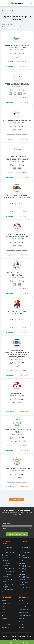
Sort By (9, 642)
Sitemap (22, 621)
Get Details (24, 66)
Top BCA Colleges (25, 569)
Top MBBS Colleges (25, 558)
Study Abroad (23, 610)
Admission (22, 618)
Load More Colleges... (17, 499)
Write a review (24, 613)
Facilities (19, 61)
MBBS (4, 607)
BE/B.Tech (5, 601)
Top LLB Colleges (25, 587)
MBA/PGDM (6, 604)
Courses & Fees (11, 61)
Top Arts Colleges (8, 568)
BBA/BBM (5, 618)
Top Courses (23, 607)
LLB (3, 621)
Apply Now (10, 66)
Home (4, 10)
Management (13, 10)
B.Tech (29, 636)
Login (21, 624)
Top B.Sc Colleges (25, 566)
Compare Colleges (25, 615)
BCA (3, 613)
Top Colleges (23, 601)
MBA (14, 639)
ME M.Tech (6, 627)
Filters (26, 642)
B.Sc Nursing (6, 624)
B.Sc (3, 610)
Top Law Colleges (8, 571)
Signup (21, 627)
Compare (24, 61)
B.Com (4, 615)
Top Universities (24, 604)
